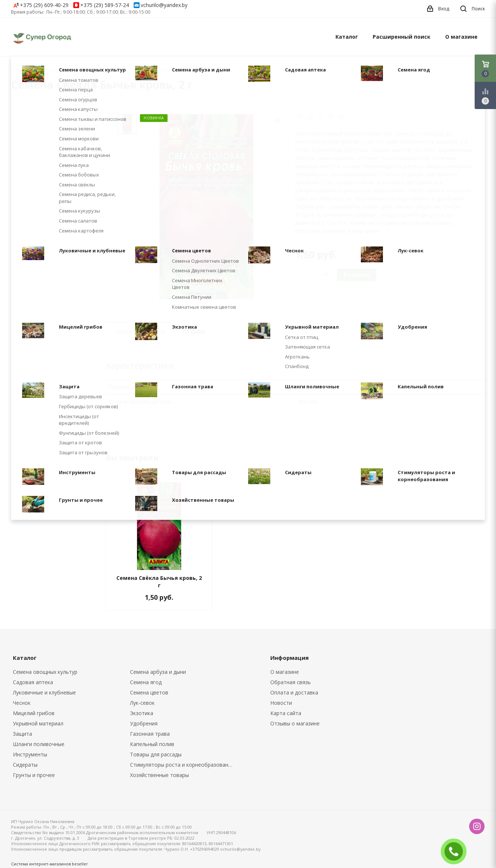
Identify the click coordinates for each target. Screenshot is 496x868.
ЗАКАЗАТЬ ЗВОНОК (457, 851)
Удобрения (144, 723)
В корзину (357, 274)
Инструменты (30, 754)
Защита (22, 734)
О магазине (461, 37)
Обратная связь (291, 682)
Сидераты (25, 765)
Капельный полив (152, 744)
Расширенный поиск (402, 37)
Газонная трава (150, 734)
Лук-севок (142, 703)
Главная (20, 69)
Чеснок (22, 703)
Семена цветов (149, 692)
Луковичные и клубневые (44, 692)
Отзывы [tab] (194, 332)
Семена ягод (146, 682)
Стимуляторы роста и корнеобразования (182, 765)
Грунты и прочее (34, 775)
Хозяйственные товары (159, 775)
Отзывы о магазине (295, 723)
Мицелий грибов (34, 713)
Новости (281, 703)
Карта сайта (286, 713)
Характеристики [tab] (140, 332)
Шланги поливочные (39, 744)
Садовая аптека (33, 682)
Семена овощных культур (45, 672)
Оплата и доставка (294, 692)
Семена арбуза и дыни (158, 672)
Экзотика (142, 713)
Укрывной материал (38, 723)
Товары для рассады (156, 754)
